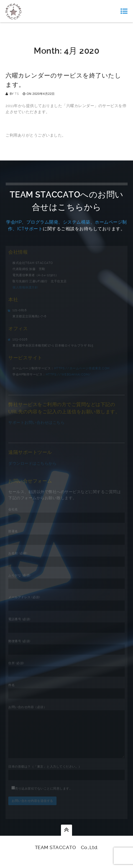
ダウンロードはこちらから (32, 463)
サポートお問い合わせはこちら (36, 422)
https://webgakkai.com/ (68, 374)
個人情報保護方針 (25, 287)
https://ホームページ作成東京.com (82, 368)
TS (17, 94)
